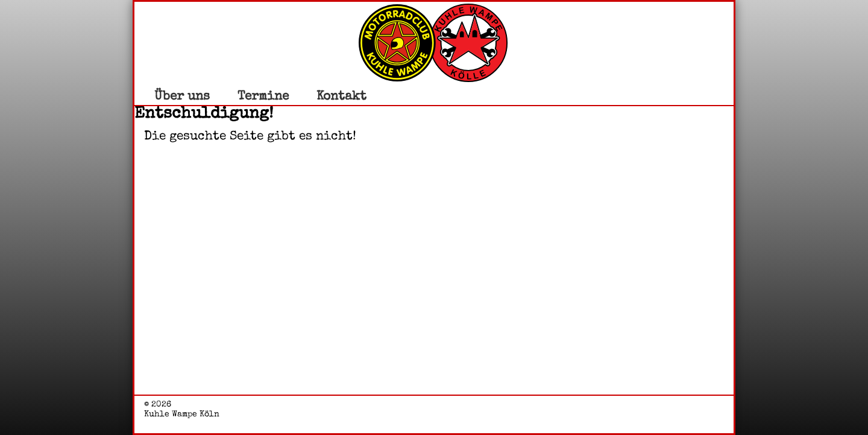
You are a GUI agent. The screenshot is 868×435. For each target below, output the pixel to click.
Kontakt (341, 96)
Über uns (182, 96)
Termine (263, 96)
